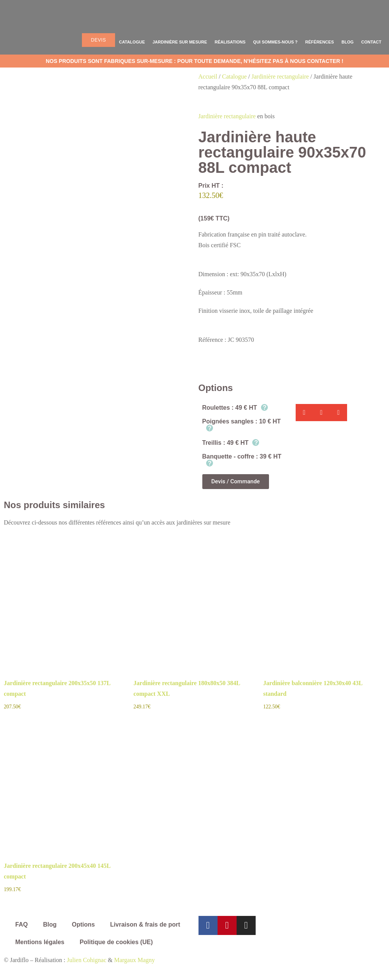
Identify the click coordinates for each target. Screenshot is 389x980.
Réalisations (230, 42)
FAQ (22, 924)
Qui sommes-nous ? (275, 42)
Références (319, 42)
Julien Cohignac (86, 960)
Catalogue (132, 42)
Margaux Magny (134, 960)
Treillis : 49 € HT (231, 443)
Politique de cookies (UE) (116, 942)
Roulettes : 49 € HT (235, 408)
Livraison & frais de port (145, 924)
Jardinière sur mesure (180, 42)
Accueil (208, 76)
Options (83, 924)
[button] (304, 413)
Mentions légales (40, 942)
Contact (371, 42)
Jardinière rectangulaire (280, 76)
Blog (347, 42)
